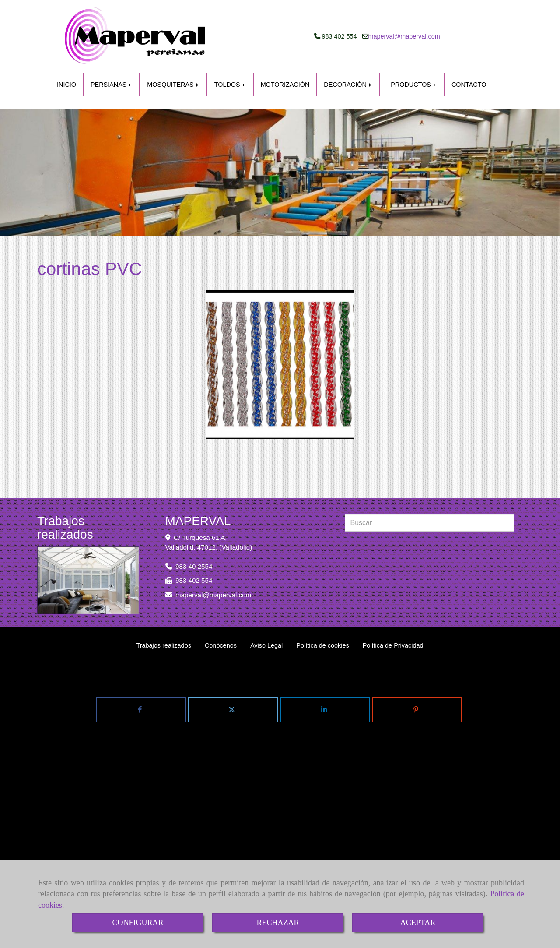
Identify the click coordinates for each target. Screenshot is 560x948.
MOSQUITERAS (173, 85)
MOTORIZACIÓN (285, 85)
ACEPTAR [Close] (418, 923)
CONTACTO (469, 85)
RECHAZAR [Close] (278, 923)
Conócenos (221, 645)
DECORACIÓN (348, 85)
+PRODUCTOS (412, 85)
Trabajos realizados (163, 645)
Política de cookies (322, 645)
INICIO (66, 85)
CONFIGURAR (138, 923)
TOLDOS (230, 85)
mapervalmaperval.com (404, 36)
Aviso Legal (266, 645)
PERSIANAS (112, 85)
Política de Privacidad (393, 645)
